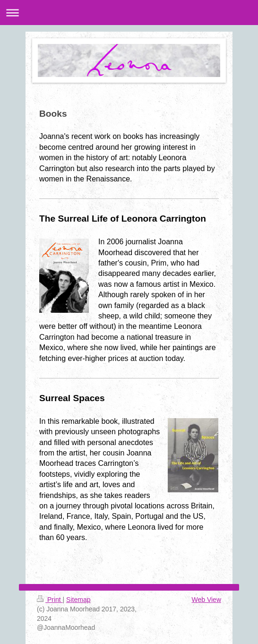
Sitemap (78, 600)
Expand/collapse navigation (129, 13)
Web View (206, 600)
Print (50, 600)
